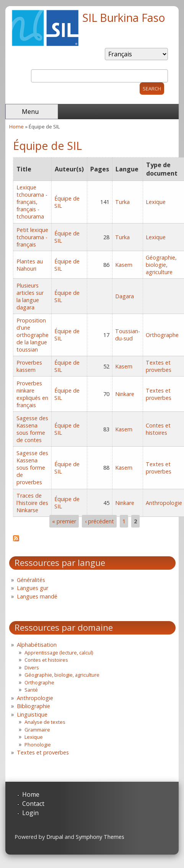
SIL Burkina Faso (124, 17)
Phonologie (38, 745)
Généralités (31, 580)
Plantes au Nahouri (30, 265)
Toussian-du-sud (128, 335)
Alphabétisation (37, 645)
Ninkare (125, 394)
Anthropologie (164, 503)
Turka (122, 202)
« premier (64, 521)
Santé (31, 690)
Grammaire (37, 730)
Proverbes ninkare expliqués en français (32, 394)
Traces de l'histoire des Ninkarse (32, 503)
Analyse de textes (45, 722)
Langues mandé (37, 596)
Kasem (124, 265)
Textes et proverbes (159, 366)
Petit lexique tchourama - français (32, 237)
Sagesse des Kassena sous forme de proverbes (32, 468)
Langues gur (33, 588)
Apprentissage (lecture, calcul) (59, 653)
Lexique (156, 202)
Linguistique (32, 714)
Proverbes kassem (29, 366)
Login (30, 813)
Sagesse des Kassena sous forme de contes (32, 429)
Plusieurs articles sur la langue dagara (30, 296)
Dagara (125, 296)
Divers (32, 667)
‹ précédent (99, 521)
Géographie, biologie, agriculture (161, 265)
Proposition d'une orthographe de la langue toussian (33, 335)
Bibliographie (33, 706)
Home (16, 127)
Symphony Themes (100, 837)
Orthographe (162, 335)
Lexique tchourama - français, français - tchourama (32, 202)
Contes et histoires (158, 429)
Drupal (55, 837)
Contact (33, 804)
